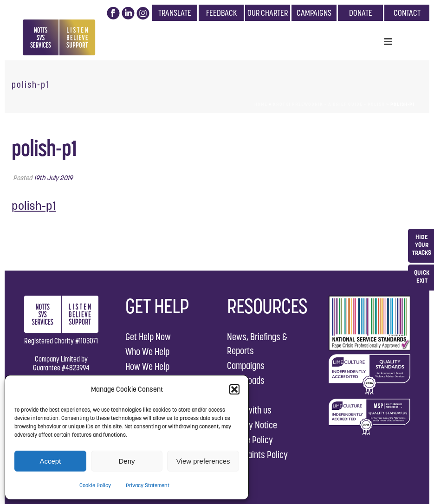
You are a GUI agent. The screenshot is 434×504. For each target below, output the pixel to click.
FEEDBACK (221, 13)
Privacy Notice (252, 425)
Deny (126, 461)
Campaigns (246, 365)
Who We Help (147, 352)
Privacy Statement (148, 485)
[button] (234, 389)
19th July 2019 (53, 178)
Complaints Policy (257, 455)
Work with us (249, 410)
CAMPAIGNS (314, 13)
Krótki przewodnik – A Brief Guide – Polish (329, 104)
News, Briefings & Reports (257, 344)
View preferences (203, 461)
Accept (50, 461)
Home (261, 104)
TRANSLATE (175, 13)
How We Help (147, 366)
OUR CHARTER (268, 13)
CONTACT (407, 13)
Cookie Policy (95, 485)
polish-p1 (34, 206)
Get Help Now (148, 337)
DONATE (361, 13)
